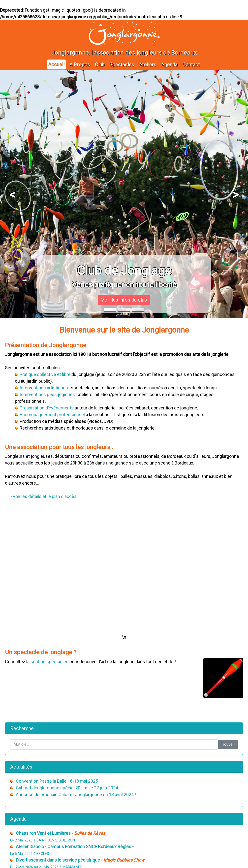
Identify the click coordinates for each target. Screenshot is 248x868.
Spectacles (122, 64)
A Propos (80, 64)
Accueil (56, 64)
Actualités (21, 767)
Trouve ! (228, 744)
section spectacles (49, 662)
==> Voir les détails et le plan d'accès (41, 496)
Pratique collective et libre (45, 374)
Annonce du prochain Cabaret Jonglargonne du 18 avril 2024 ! (76, 794)
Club (100, 64)
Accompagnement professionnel (52, 415)
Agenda (169, 64)
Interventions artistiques (44, 388)
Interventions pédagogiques (47, 394)
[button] (12, 194)
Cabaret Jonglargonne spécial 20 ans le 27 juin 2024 (67, 788)
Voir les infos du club (124, 300)
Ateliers (148, 64)
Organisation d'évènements (47, 408)
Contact (191, 64)
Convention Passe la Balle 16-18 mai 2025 (57, 781)
